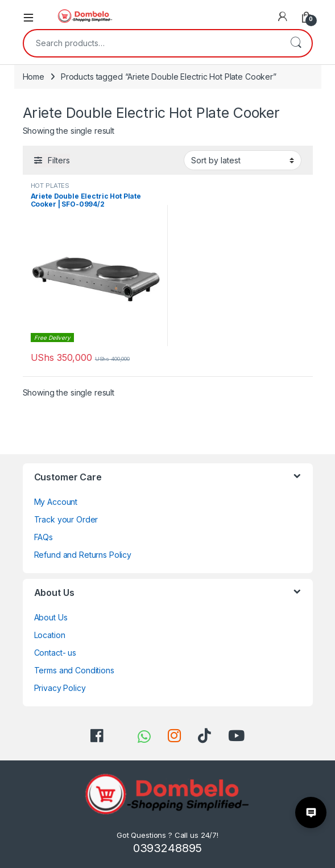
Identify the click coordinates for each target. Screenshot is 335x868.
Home (34, 77)
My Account (56, 502)
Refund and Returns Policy (83, 555)
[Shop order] (243, 160)
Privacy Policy (60, 688)
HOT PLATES (50, 186)
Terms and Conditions (74, 670)
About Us (51, 617)
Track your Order (66, 519)
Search (296, 43)
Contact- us (55, 653)
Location (50, 635)
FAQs (44, 537)
